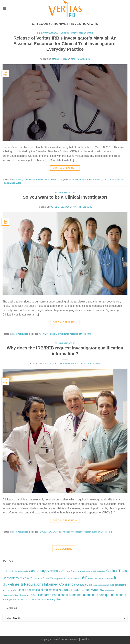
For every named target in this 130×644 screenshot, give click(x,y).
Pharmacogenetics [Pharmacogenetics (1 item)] (107, 590)
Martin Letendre (81, 59)
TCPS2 (108, 532)
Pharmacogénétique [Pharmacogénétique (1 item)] (11, 595)
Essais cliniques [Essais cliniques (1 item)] (95, 578)
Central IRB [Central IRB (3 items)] (53, 571)
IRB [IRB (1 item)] (90, 585)
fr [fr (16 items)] (115, 578)
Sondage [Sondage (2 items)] (7, 599)
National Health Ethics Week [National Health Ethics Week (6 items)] (79, 590)
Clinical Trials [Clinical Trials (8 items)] (117, 571)
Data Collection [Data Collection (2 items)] (74, 578)
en (39, 33)
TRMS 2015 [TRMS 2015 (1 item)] (40, 600)
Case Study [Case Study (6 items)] (37, 571)
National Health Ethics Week (76, 33)
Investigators (49, 33)
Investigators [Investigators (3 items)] (81, 585)
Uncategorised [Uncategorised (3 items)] (54, 599)
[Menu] (5, 8)
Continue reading (65, 168)
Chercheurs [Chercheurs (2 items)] (77, 571)
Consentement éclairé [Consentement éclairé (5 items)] (17, 578)
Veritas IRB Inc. (70, 639)
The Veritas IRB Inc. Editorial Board (79, 363)
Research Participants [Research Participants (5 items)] (53, 595)
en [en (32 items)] (85, 577)
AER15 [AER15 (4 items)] (7, 571)
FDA (41, 532)
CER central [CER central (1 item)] (65, 571)
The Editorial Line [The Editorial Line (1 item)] (27, 600)
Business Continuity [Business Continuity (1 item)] (20, 571)
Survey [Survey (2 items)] (16, 599)
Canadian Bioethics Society (80, 179)
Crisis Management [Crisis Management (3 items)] (54, 578)
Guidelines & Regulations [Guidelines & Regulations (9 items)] (23, 584)
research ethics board (80, 334)
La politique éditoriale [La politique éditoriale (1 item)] (101, 585)
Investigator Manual (104, 179)
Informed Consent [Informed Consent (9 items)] (58, 584)
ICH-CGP (43, 334)
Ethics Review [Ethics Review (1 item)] (107, 578)
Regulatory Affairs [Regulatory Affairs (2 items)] (28, 595)
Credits (85, 639)
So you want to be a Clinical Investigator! (65, 197)
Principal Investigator (59, 334)
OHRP (57, 532)
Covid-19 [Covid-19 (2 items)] (38, 578)
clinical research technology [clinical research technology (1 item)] (95, 571)
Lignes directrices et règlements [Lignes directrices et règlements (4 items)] (38, 590)
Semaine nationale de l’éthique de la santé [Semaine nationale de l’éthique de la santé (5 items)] (97, 595)
